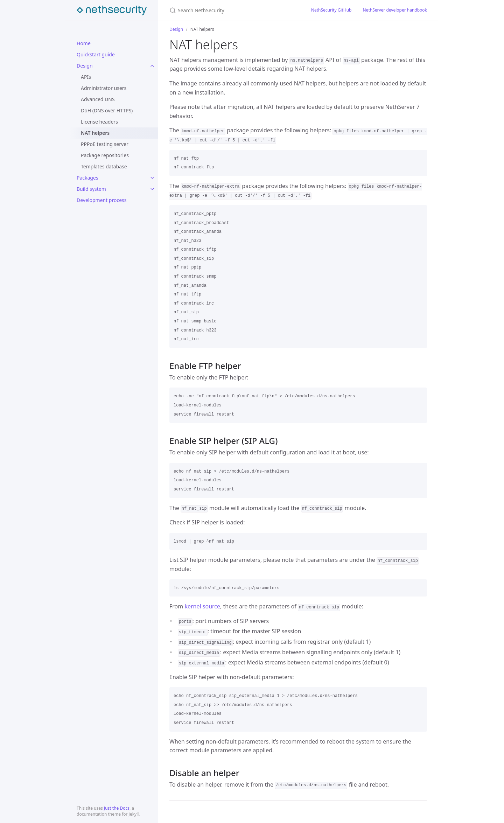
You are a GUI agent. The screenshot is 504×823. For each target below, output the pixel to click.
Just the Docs (117, 808)
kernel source (202, 606)
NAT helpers (95, 133)
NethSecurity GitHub (331, 10)
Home (84, 43)
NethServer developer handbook (395, 10)
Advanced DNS (98, 99)
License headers (99, 122)
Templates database (104, 166)
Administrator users (104, 88)
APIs (86, 77)
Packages (87, 178)
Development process (101, 200)
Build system (91, 189)
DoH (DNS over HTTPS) (107, 110)
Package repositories (105, 155)
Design (85, 66)
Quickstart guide (96, 54)
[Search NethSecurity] (232, 10)
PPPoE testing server (105, 144)
